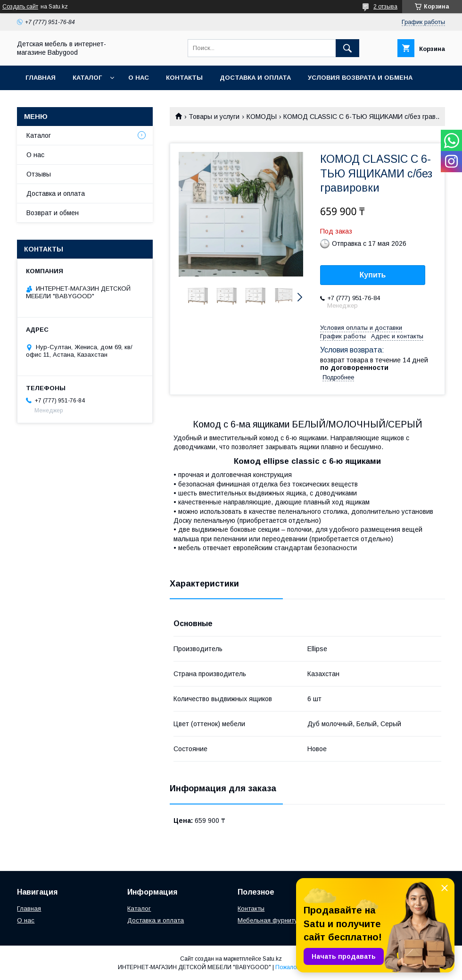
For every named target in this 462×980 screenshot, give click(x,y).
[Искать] (347, 48)
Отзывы (39, 174)
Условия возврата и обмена (360, 78)
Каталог (87, 78)
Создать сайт (20, 7)
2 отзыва (385, 7)
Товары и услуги (214, 117)
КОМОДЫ (262, 117)
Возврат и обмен (53, 213)
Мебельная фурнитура (271, 920)
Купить (373, 275)
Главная (41, 78)
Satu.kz (272, 959)
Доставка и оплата (255, 78)
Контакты (184, 78)
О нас (139, 78)
